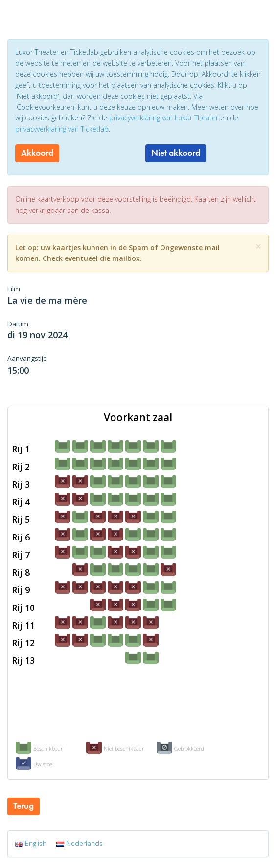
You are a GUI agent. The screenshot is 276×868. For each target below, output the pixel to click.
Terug (23, 806)
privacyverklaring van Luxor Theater (164, 118)
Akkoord (37, 153)
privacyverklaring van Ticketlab (62, 129)
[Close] (258, 246)
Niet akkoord (176, 153)
